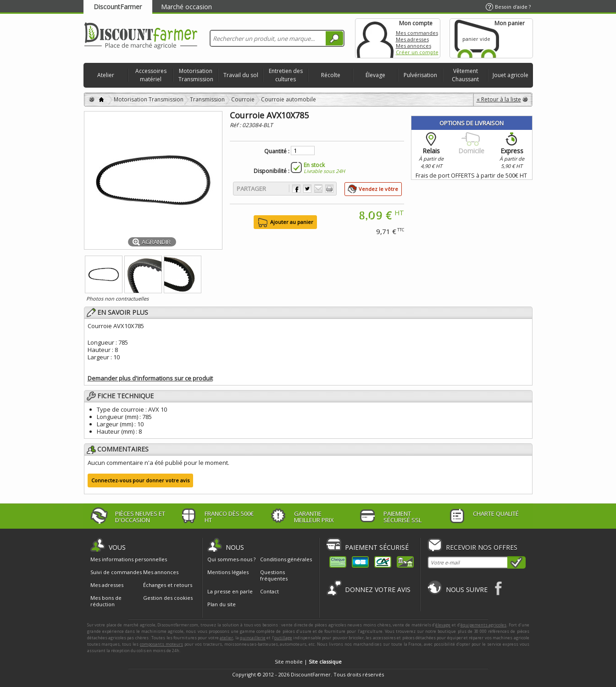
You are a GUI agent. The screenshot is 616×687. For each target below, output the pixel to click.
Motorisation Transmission (196, 75)
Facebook (499, 588)
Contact (269, 591)
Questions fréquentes (274, 575)
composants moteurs (161, 644)
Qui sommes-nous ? (231, 559)
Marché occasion (186, 7)
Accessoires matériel (151, 75)
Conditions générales (286, 559)
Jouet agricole (511, 75)
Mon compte (375, 38)
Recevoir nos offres (482, 547)
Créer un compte (417, 52)
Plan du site (222, 604)
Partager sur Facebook (296, 189)
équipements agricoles (484, 625)
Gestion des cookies (168, 598)
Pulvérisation (420, 75)
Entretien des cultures (286, 75)
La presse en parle (230, 591)
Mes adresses (412, 39)
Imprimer (329, 189)
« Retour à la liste (499, 99)
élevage (443, 625)
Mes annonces (413, 46)
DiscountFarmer (118, 7)
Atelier (106, 75)
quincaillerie (253, 638)
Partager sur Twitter (307, 189)
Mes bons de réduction (106, 601)
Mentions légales (228, 572)
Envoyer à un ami (318, 189)
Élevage (375, 75)
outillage (283, 638)
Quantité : (277, 151)
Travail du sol (241, 75)
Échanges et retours (168, 585)
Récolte (331, 75)
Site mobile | (308, 662)
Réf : (236, 125)
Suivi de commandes (116, 572)
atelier (226, 638)
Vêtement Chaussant (465, 75)
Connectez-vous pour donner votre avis (140, 480)
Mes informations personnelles (129, 559)
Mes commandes (417, 33)
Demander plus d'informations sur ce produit (150, 378)
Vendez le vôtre (378, 189)
